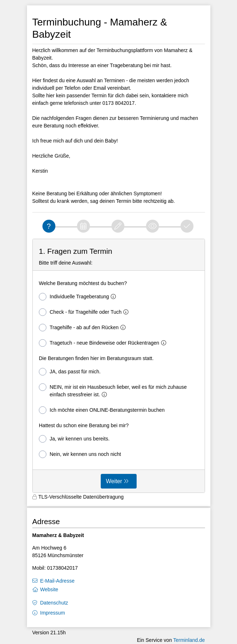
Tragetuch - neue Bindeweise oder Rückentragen (104, 343)
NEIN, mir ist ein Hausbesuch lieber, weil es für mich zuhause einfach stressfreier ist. (113, 390)
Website (49, 589)
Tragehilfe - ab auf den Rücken (84, 328)
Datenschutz (54, 603)
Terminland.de (189, 640)
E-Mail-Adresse (58, 581)
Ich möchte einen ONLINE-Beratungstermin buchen (102, 410)
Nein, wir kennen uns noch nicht (80, 454)
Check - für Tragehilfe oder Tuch (85, 312)
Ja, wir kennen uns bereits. (74, 439)
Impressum (53, 613)
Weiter (114, 481)
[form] (119, 366)
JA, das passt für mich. (70, 372)
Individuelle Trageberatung (79, 297)
